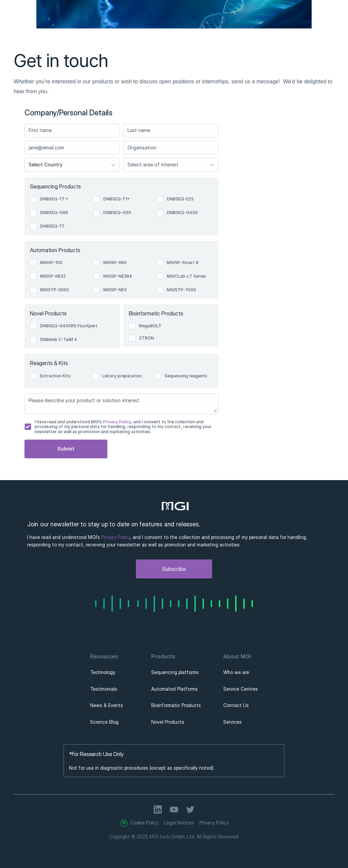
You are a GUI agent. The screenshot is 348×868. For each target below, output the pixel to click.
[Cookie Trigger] (124, 823)
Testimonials (104, 689)
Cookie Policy (144, 823)
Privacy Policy (116, 422)
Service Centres (241, 689)
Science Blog (104, 722)
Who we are (236, 672)
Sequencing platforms (175, 672)
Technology (103, 672)
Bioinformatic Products (176, 705)
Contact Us (236, 705)
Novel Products (168, 722)
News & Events (107, 705)
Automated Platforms (175, 689)
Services (232, 722)
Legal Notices (179, 823)
